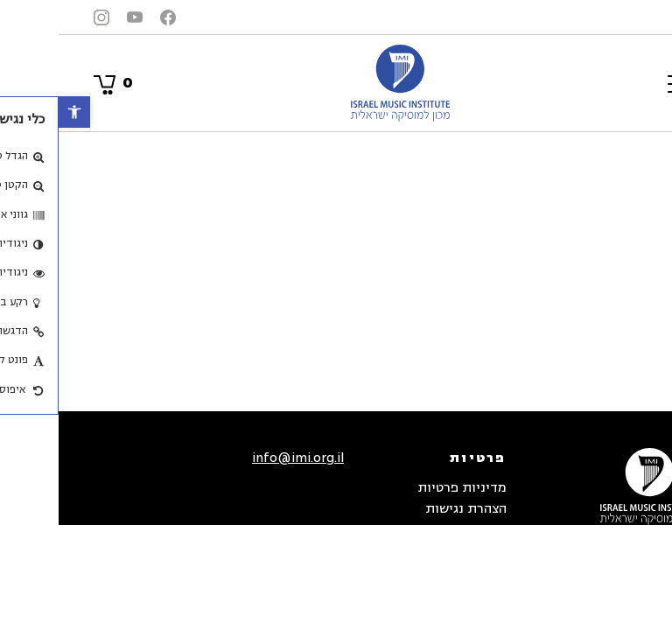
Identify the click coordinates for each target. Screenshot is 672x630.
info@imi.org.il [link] (239, 458)
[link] (16, 112)
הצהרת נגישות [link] (407, 509)
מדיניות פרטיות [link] (403, 488)
